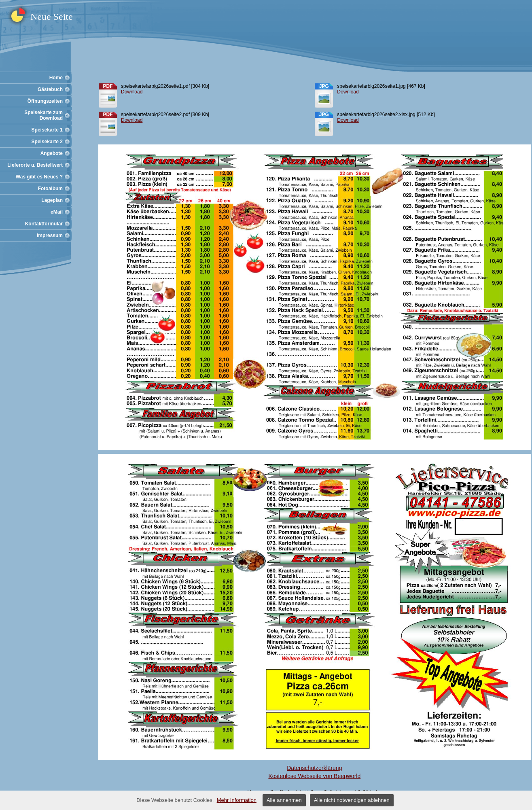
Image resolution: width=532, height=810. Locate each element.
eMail (57, 212)
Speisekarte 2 (47, 142)
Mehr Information (237, 800)
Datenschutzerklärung (314, 768)
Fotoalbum (50, 189)
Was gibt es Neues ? (39, 177)
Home (56, 78)
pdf (108, 86)
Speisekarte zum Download (43, 115)
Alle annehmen (284, 800)
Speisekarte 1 (47, 130)
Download (132, 92)
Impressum (50, 235)
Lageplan (52, 200)
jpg (324, 86)
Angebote (52, 153)
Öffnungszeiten (45, 101)
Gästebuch (50, 89)
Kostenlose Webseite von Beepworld (314, 776)
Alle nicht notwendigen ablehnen (352, 800)
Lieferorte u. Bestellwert (35, 165)
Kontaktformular (44, 224)
